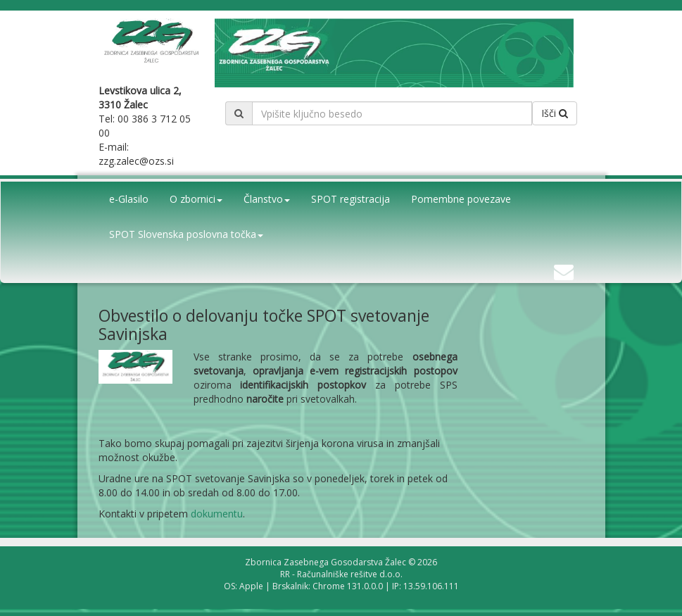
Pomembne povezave (461, 199)
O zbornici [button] (196, 199)
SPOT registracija (351, 199)
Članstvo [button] (267, 199)
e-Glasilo (129, 199)
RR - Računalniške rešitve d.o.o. (341, 574)
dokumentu (217, 514)
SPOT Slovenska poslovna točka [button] (186, 234)
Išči (555, 113)
